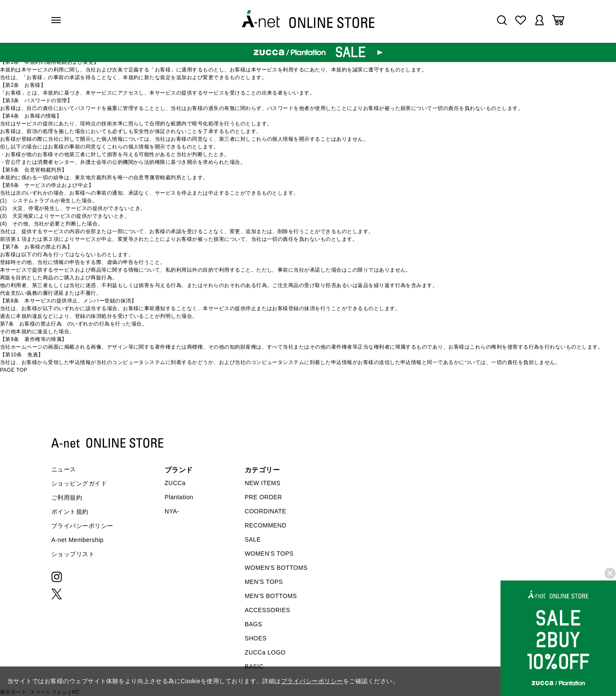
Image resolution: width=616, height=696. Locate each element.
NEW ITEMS (263, 483)
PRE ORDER (264, 497)
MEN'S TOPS (264, 582)
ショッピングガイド (79, 483)
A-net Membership (77, 540)
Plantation (179, 497)
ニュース (64, 469)
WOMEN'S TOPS (269, 554)
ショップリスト (73, 554)
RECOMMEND (266, 525)
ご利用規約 (67, 498)
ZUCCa (175, 483)
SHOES (256, 638)
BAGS (253, 624)
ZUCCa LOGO (265, 652)
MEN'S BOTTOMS (271, 596)
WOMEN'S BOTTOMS (276, 568)
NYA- (172, 511)
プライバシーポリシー (82, 526)
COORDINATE (265, 511)
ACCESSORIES (267, 610)
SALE (253, 539)
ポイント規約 (70, 512)
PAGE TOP (14, 370)
